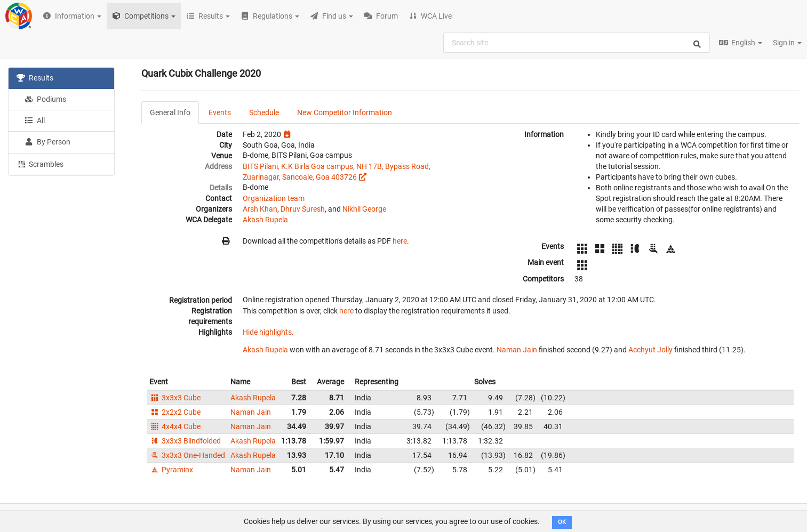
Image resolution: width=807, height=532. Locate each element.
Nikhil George (364, 209)
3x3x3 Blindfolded (185, 441)
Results (35, 78)
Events (220, 112)
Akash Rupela (265, 220)
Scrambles (40, 164)
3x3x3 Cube (175, 398)
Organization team (274, 198)
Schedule (264, 112)
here (400, 241)
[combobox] (577, 43)
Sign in (787, 43)
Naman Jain (517, 350)
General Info (170, 112)
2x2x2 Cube (175, 412)
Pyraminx (171, 470)
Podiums (45, 99)
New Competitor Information (345, 112)
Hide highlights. (268, 332)
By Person (47, 142)
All (35, 120)
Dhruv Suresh (303, 209)
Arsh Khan (260, 209)
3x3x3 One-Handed (187, 455)
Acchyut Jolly (650, 350)
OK (562, 522)
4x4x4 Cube (175, 426)
